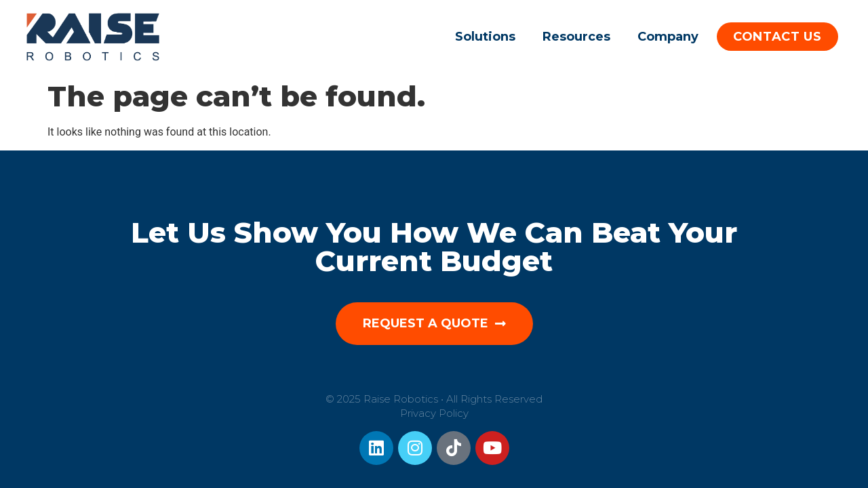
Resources (576, 37)
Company (668, 37)
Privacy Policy (434, 413)
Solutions (485, 37)
